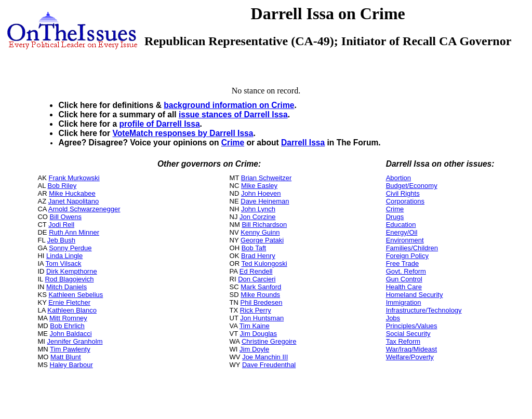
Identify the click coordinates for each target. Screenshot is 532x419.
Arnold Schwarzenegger (84, 209)
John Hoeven (261, 193)
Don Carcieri (257, 279)
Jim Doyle (254, 349)
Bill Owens (66, 217)
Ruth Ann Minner (74, 232)
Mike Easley (259, 186)
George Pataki (262, 240)
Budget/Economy (412, 186)
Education (401, 225)
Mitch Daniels (66, 287)
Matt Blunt (66, 357)
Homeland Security (415, 295)
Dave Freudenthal (269, 365)
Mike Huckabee (72, 193)
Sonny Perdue (70, 248)
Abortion (398, 178)
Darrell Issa (303, 143)
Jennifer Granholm (75, 341)
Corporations (405, 201)
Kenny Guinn (260, 232)
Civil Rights (403, 193)
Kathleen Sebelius (76, 295)
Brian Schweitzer (267, 178)
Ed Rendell (256, 271)
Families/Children (412, 248)
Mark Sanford (261, 287)
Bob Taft (254, 248)
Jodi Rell (61, 225)
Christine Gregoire (269, 341)
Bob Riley (62, 186)
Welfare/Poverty (410, 357)
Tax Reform (403, 341)
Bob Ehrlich (67, 326)
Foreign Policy (407, 256)
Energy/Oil (402, 232)
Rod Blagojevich (69, 279)
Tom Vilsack (63, 263)
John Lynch (258, 209)
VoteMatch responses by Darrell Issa (183, 133)
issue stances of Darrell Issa (233, 114)
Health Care (404, 287)
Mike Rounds (260, 295)
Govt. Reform (406, 271)
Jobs (393, 318)
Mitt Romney (68, 318)
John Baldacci (71, 334)
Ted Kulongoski (264, 263)
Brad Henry (258, 256)
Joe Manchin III (265, 357)
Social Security (408, 334)
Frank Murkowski (74, 178)
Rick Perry (256, 310)
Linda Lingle (64, 256)
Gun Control (404, 279)
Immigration (404, 302)
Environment (405, 240)
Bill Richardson (264, 225)
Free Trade (403, 263)
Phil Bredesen (262, 302)
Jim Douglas (259, 334)
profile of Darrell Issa (159, 124)
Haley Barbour (71, 365)
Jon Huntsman (262, 318)
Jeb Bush (61, 240)
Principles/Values (412, 326)
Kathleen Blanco (72, 310)
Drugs (395, 217)
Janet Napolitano (74, 201)
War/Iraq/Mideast (412, 349)
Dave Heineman (265, 201)
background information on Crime (229, 105)
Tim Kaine (255, 326)
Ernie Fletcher (69, 302)
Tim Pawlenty (70, 349)
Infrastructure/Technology (424, 310)
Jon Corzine (257, 217)
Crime (233, 143)
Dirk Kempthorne (72, 271)
